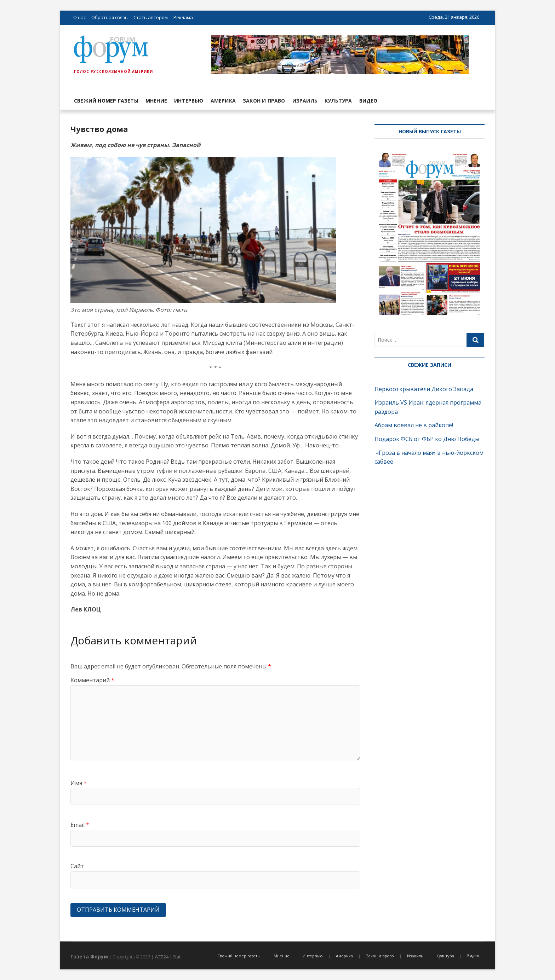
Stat (177, 957)
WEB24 (162, 957)
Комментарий (92, 680)
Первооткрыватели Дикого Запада (424, 389)
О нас (79, 17)
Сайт (77, 866)
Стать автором (151, 17)
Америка (223, 101)
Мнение (156, 101)
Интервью (189, 101)
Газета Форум (89, 956)
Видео (368, 101)
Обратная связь (110, 17)
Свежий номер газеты (106, 101)
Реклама (183, 17)
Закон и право (264, 101)
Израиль (305, 101)
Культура (338, 101)
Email (80, 825)
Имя (79, 783)
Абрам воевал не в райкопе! (414, 425)
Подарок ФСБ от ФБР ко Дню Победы (427, 439)
